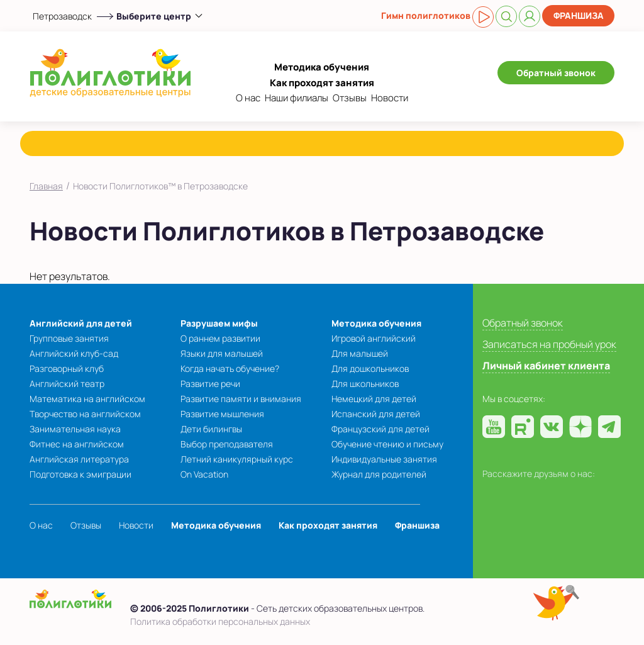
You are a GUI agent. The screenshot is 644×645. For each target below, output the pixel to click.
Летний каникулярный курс (237, 459)
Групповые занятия (69, 338)
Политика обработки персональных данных (220, 621)
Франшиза (579, 15)
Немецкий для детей (374, 399)
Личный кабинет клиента (546, 366)
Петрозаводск (62, 16)
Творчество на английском (85, 414)
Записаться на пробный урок (549, 344)
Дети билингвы (211, 429)
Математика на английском (87, 399)
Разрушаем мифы (219, 323)
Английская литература (79, 459)
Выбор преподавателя (227, 444)
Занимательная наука (75, 429)
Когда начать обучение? (230, 368)
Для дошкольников (370, 368)
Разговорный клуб (67, 368)
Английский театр (67, 384)
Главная (46, 186)
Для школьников (365, 384)
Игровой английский (374, 338)
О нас (248, 98)
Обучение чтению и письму (387, 444)
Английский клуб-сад (74, 353)
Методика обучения (322, 67)
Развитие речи (210, 384)
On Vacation (204, 474)
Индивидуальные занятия (384, 459)
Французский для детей (380, 429)
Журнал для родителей (379, 474)
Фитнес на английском (77, 444)
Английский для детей (81, 323)
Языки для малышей (222, 353)
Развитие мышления (222, 414)
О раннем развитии (220, 338)
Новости (390, 98)
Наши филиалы (297, 98)
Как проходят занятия (322, 83)
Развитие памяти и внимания (241, 399)
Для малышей (360, 353)
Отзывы (350, 98)
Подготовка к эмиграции (80, 474)
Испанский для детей (376, 414)
